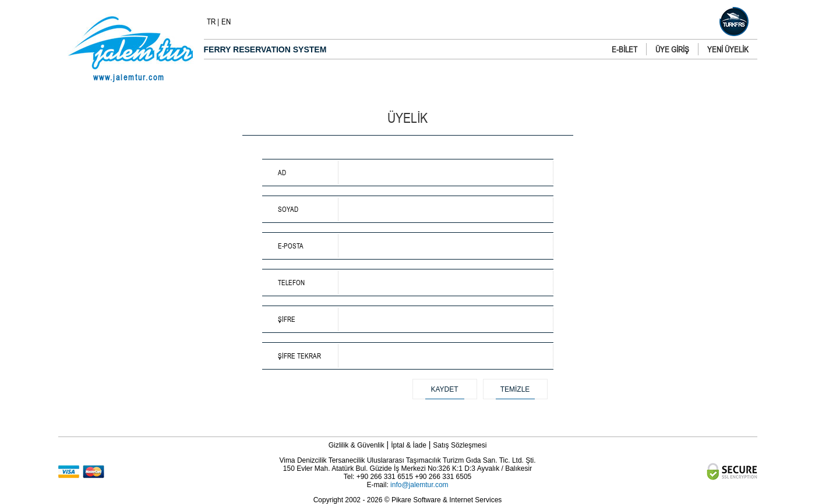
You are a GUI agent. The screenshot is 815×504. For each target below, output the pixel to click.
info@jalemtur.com (419, 485)
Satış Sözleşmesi (460, 445)
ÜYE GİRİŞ (672, 49)
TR (211, 22)
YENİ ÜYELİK (728, 49)
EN (226, 22)
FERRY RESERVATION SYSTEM (265, 49)
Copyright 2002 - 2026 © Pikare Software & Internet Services (408, 500)
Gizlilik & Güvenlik (357, 445)
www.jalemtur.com (129, 77)
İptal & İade (409, 445)
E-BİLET (625, 49)
